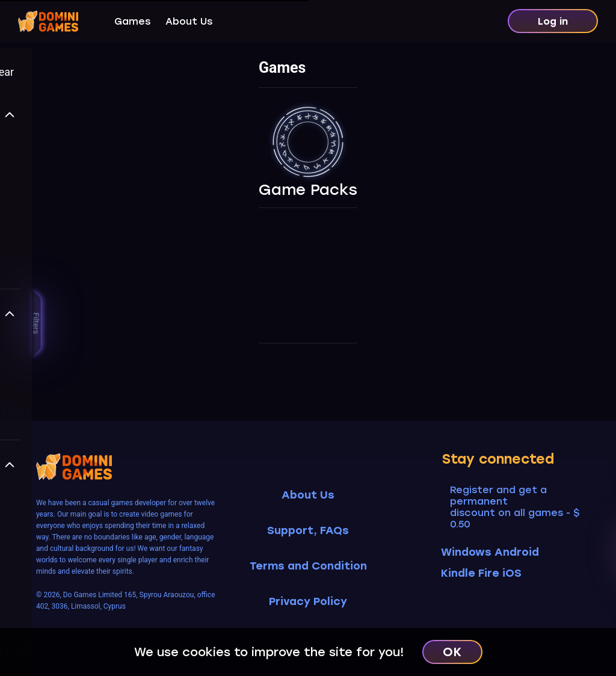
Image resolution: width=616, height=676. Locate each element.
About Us (189, 21)
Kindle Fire (470, 573)
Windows (466, 552)
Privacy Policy (308, 602)
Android (520, 552)
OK (452, 652)
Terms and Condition (308, 566)
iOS (515, 573)
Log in (553, 21)
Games (132, 21)
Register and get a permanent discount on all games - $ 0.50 (515, 507)
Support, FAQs (308, 531)
